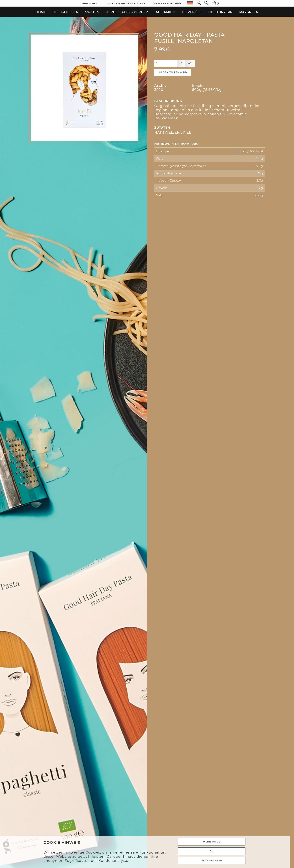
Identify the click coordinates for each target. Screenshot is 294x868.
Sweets (92, 12)
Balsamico (165, 12)
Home (41, 12)
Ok (215, 851)
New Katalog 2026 (168, 3)
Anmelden (90, 3)
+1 (190, 64)
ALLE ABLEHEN (215, 860)
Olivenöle (192, 12)
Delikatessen (66, 12)
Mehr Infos (215, 842)
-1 (181, 64)
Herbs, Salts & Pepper (127, 12)
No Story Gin (220, 12)
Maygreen (249, 12)
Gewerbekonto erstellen (126, 3)
